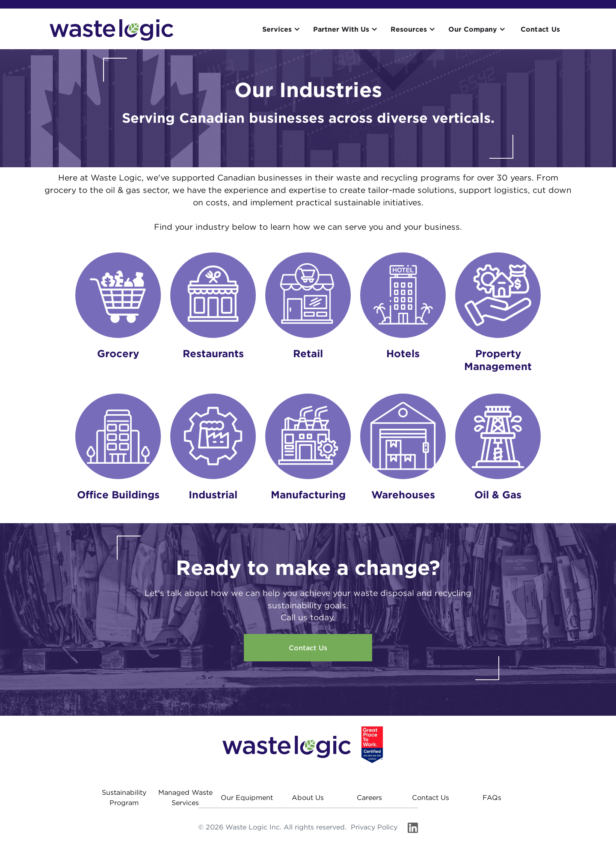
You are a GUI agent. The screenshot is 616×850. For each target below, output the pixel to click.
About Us (308, 797)
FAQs (492, 797)
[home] (111, 30)
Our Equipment (247, 797)
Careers (369, 797)
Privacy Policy (374, 827)
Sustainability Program (124, 797)
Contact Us (540, 29)
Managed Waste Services (185, 797)
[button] (283, 29)
